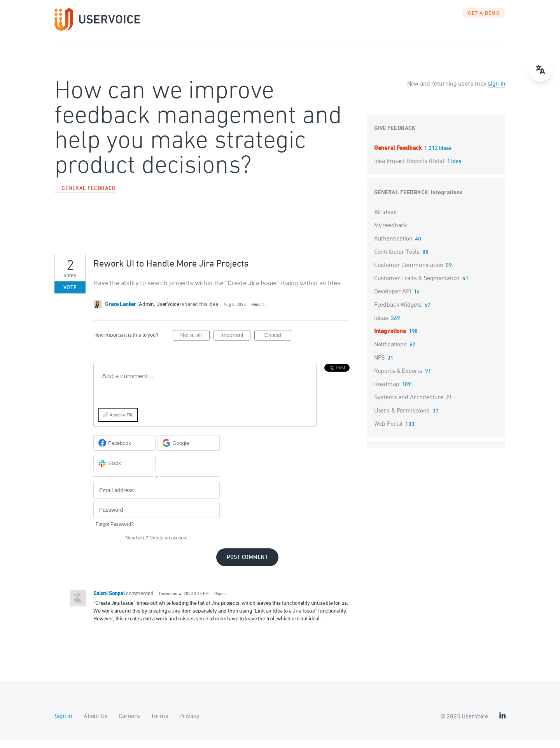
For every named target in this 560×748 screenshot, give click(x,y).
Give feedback (395, 136)
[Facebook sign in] (124, 451)
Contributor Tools (397, 260)
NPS (380, 366)
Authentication (393, 247)
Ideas (381, 326)
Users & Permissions (402, 419)
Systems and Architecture (409, 406)
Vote (70, 296)
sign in (496, 92)
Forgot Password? (115, 532)
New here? (157, 546)
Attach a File (122, 423)
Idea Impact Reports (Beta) (410, 169)
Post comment (247, 565)
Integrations (447, 201)
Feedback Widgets (398, 313)
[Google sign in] (189, 451)
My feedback (391, 234)
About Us (96, 724)
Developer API (393, 300)
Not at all (195, 344)
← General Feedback (85, 197)
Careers (129, 724)
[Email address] (157, 498)
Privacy (189, 724)
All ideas (385, 220)
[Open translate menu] (541, 70)
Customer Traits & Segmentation (417, 286)
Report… (259, 312)
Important (235, 344)
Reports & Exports (398, 379)
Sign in (63, 724)
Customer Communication (409, 273)
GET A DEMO (484, 21)
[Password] (157, 518)
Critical (278, 344)
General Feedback (399, 156)
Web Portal (388, 432)
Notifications (390, 353)
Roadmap (387, 392)
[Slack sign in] (124, 471)
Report (220, 601)
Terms (159, 724)
